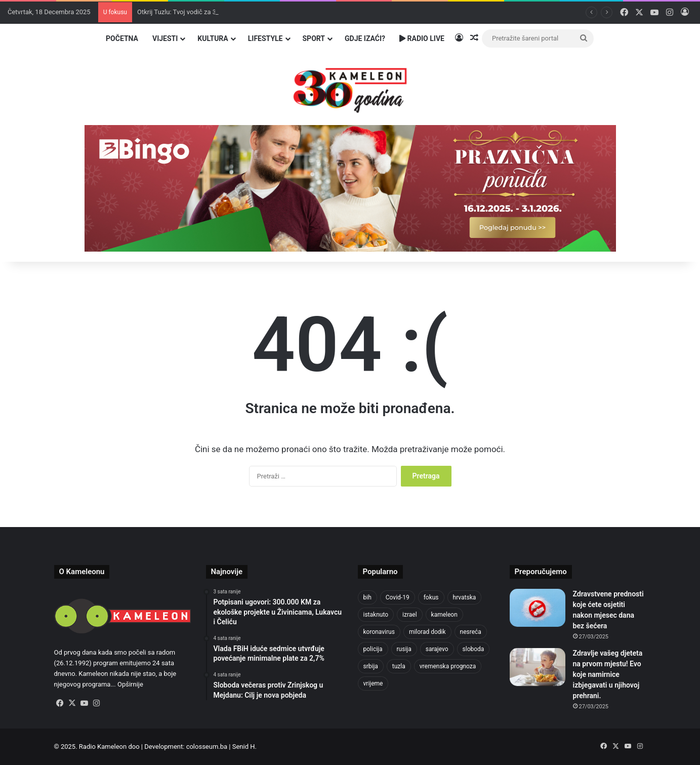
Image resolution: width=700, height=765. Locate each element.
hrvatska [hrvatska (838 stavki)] (465, 597)
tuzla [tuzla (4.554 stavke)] (399, 666)
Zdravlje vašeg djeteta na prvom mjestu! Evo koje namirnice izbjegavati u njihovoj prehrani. (608, 674)
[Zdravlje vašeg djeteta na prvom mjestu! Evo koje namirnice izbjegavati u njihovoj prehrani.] (538, 667)
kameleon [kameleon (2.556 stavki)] (444, 615)
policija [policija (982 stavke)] (373, 649)
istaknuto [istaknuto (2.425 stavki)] (376, 615)
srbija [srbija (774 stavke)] (371, 666)
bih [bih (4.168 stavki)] (367, 597)
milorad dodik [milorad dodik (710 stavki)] (427, 632)
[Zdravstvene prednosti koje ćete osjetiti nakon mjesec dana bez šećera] (538, 608)
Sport (314, 38)
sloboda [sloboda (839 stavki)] (473, 649)
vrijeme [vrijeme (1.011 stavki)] (373, 683)
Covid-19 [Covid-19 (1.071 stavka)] (398, 597)
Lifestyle (265, 38)
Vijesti (165, 38)
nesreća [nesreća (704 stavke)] (471, 632)
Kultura (213, 38)
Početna (122, 38)
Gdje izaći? (365, 38)
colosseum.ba (207, 747)
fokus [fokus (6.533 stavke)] (431, 597)
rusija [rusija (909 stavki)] (404, 649)
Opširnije (130, 684)
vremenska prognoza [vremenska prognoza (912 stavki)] (448, 666)
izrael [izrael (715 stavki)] (410, 615)
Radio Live (422, 38)
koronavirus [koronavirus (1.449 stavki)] (379, 632)
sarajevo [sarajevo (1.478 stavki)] (437, 649)
